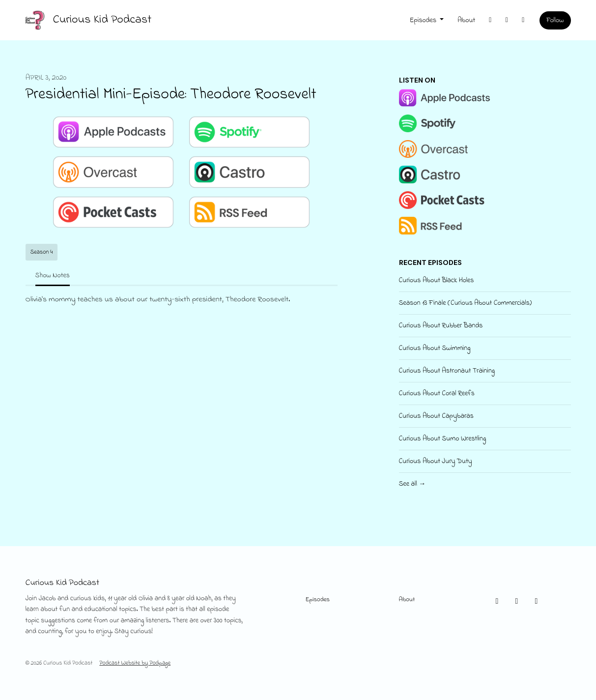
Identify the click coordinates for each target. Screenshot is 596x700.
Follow (555, 20)
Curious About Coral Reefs (437, 394)
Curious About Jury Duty (436, 461)
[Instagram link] (507, 20)
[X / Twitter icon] (497, 602)
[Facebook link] (523, 20)
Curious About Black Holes (437, 280)
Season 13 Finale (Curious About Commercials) (465, 303)
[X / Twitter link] (490, 20)
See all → (412, 484)
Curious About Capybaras (436, 416)
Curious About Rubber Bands (441, 326)
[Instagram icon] (517, 602)
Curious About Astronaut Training (447, 371)
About (466, 20)
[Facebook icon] (537, 602)
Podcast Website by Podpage (135, 663)
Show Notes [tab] (53, 276)
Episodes (424, 20)
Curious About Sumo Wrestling (443, 439)
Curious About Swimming (435, 348)
